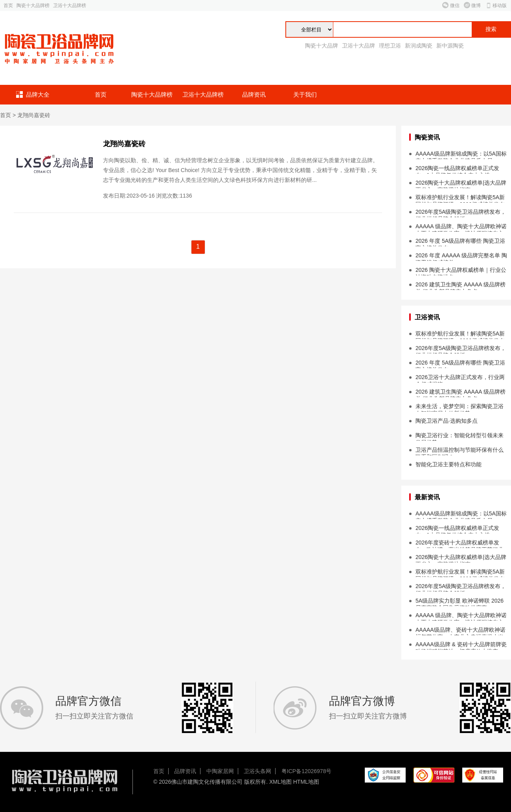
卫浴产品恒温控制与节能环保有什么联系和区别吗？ (460, 451)
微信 (455, 5)
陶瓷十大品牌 (322, 46)
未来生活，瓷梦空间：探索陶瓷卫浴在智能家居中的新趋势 (460, 407)
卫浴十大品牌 (358, 46)
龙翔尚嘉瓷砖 (34, 115)
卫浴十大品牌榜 (70, 5)
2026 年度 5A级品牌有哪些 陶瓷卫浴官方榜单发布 (460, 242)
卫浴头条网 (257, 771)
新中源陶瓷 (450, 46)
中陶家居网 (220, 771)
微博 (476, 5)
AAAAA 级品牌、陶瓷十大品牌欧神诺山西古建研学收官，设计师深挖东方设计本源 (461, 227)
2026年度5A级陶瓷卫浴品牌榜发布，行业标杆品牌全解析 (461, 213)
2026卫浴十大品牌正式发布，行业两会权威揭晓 (460, 378)
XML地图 (280, 782)
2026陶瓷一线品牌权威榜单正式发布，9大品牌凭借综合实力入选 (457, 169)
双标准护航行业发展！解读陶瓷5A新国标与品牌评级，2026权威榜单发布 (460, 198)
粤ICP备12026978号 (307, 771)
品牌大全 (38, 94)
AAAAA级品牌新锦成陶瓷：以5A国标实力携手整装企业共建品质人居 (461, 155)
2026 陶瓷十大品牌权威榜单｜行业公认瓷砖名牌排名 (461, 271)
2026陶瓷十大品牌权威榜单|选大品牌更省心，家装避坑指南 (461, 184)
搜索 (491, 29)
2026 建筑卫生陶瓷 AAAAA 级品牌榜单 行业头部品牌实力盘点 (460, 286)
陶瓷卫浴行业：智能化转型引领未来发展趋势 (460, 436)
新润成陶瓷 (419, 46)
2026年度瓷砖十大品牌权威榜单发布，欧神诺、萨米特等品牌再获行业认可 (460, 544)
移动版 (500, 5)
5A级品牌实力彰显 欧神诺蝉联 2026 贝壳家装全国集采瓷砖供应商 (460, 602)
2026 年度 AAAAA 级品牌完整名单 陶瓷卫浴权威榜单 (461, 257)
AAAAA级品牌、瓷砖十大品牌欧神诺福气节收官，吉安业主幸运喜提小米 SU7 (460, 631)
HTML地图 (306, 782)
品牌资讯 (254, 94)
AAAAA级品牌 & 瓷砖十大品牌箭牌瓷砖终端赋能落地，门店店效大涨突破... (461, 645)
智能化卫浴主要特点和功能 (449, 464)
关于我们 (305, 94)
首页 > (9, 115)
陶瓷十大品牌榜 (33, 5)
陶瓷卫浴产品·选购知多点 (447, 421)
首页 (8, 5)
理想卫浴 (390, 46)
